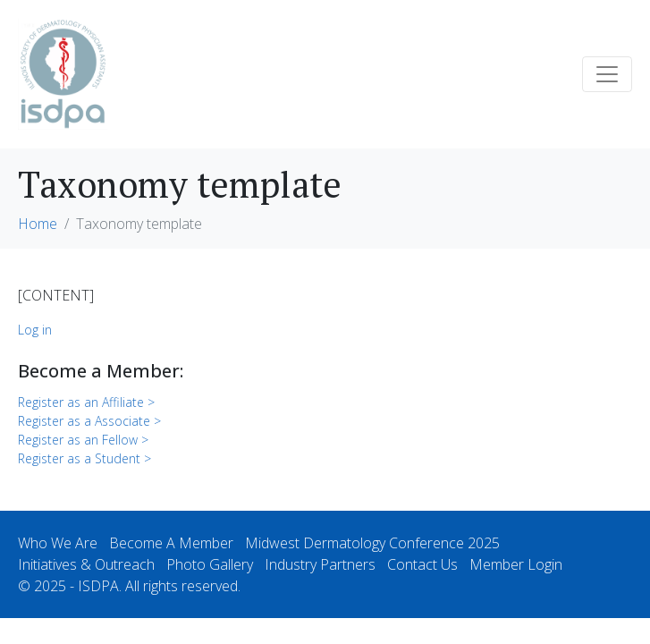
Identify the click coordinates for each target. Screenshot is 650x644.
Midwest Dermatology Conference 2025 (372, 543)
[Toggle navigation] (607, 74)
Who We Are (58, 543)
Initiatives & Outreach (86, 564)
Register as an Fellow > (83, 440)
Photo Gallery (210, 564)
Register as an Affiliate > (86, 402)
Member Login (516, 564)
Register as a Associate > (89, 421)
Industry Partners (320, 564)
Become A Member (171, 543)
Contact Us (422, 564)
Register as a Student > (84, 458)
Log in (35, 330)
